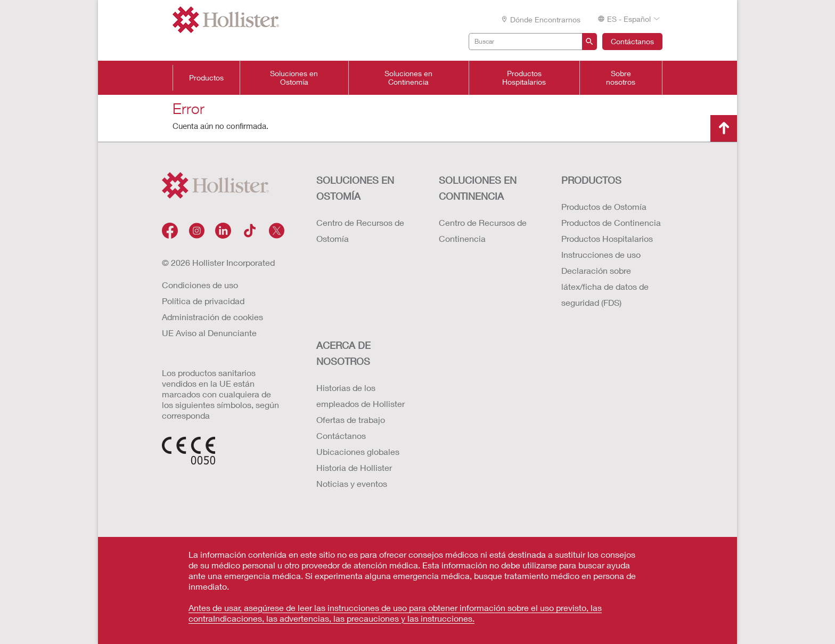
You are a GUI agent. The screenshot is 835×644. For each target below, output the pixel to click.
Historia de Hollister (354, 467)
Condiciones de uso (200, 285)
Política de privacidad (203, 301)
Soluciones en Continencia (408, 78)
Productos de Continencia (611, 222)
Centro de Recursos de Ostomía (360, 230)
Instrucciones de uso (601, 254)
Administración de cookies (212, 317)
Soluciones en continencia (478, 188)
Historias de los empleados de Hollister (361, 396)
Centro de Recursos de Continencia (483, 230)
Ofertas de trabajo (351, 419)
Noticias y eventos (352, 483)
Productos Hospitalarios (524, 78)
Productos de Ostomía (604, 206)
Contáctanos (632, 41)
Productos (206, 78)
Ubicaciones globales (358, 451)
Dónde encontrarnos (541, 19)
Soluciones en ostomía (355, 188)
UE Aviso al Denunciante (209, 333)
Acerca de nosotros (343, 353)
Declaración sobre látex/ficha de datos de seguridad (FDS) (605, 286)
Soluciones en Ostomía (294, 78)
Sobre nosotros (621, 78)
